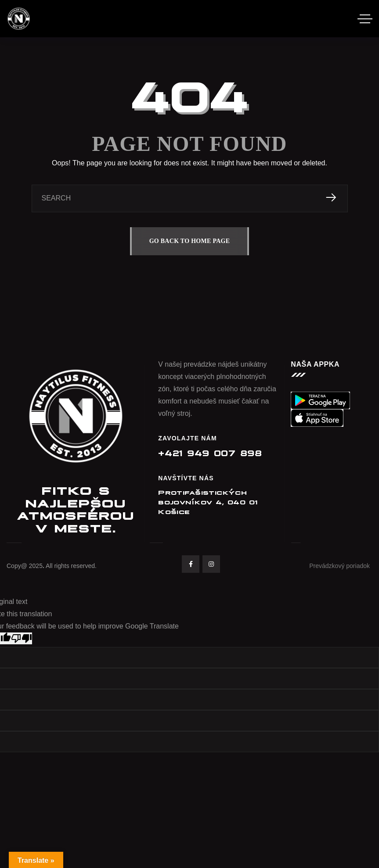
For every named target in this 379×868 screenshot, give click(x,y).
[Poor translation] (22, 638)
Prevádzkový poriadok (339, 566)
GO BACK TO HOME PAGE (190, 241)
